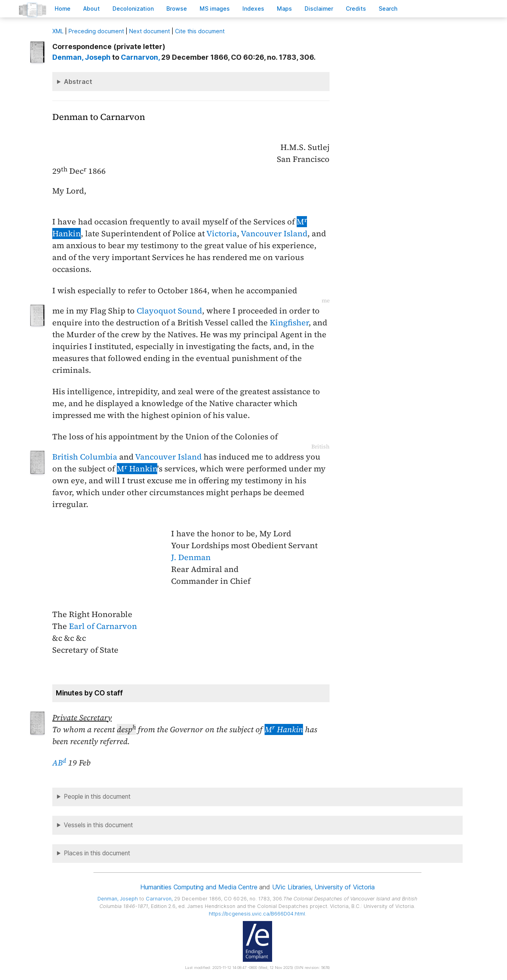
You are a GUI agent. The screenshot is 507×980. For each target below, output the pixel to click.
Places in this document (97, 853)
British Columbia (85, 457)
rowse (177, 9)
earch (388, 9)
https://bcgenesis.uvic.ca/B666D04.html (257, 914)
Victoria (222, 234)
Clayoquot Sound (169, 311)
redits (356, 9)
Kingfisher (289, 323)
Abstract (78, 82)
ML (58, 31)
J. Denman (191, 557)
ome (63, 9)
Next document (150, 31)
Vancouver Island (274, 234)
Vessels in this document (98, 825)
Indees (253, 9)
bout (91, 9)
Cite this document (200, 31)
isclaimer (319, 9)
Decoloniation (133, 9)
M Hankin (137, 469)
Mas (284, 9)
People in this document (97, 797)
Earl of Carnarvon (103, 626)
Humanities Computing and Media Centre (199, 887)
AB (59, 763)
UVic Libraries (292, 887)
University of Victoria (344, 887)
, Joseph (81, 57)
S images (215, 9)
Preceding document (96, 31)
